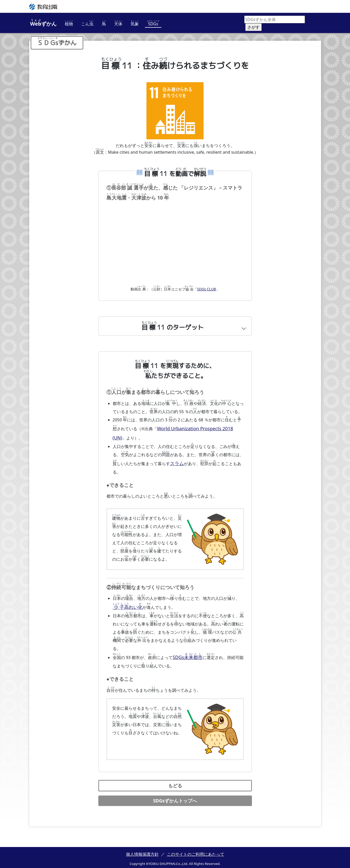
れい (126, 606)
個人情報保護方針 (142, 852)
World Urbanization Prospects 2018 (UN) (196, 431)
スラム (176, 463)
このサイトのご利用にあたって (196, 852)
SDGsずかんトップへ (175, 798)
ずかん (44, 23)
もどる (175, 783)
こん (87, 23)
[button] (175, 329)
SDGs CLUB (207, 292)
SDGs (186, 655)
